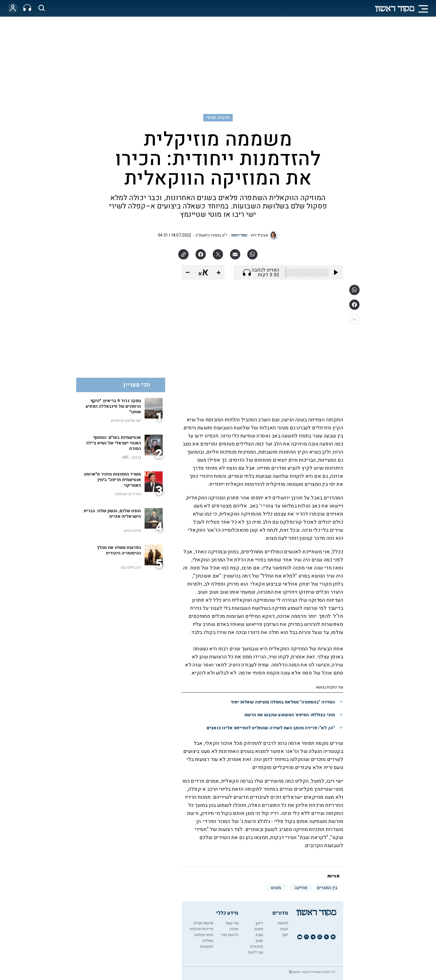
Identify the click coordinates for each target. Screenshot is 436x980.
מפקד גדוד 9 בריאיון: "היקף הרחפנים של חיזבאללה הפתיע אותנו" (113, 406)
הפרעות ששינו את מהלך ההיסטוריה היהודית (119, 550)
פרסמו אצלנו (203, 923)
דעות (284, 929)
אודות (234, 929)
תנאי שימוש (204, 935)
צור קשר (232, 923)
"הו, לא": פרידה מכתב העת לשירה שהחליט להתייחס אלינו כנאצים (271, 728)
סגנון (259, 941)
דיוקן (259, 923)
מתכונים (257, 947)
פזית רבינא (132, 531)
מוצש (259, 929)
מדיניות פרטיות (201, 929)
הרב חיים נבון (131, 567)
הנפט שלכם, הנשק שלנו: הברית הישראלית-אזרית (112, 514)
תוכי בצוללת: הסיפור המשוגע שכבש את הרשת (290, 715)
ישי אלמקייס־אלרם (126, 421)
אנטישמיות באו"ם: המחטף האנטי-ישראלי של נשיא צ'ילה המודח (114, 443)
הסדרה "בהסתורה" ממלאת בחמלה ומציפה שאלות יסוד (283, 702)
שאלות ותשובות (207, 944)
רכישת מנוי (230, 935)
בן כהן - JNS (131, 457)
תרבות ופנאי (218, 118)
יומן (285, 935)
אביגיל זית (260, 235)
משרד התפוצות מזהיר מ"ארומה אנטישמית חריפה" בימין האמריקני (112, 480)
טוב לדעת (256, 952)
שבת (259, 935)
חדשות (283, 923)
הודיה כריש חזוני (128, 494)
